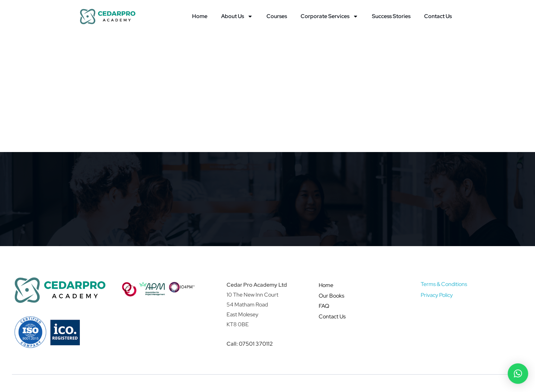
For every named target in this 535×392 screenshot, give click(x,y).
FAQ (324, 306)
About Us (237, 16)
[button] (518, 374)
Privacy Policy (437, 295)
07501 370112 (256, 344)
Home (200, 16)
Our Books (331, 296)
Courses (277, 16)
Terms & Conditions (444, 284)
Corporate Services (329, 16)
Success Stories (391, 16)
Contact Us (438, 16)
